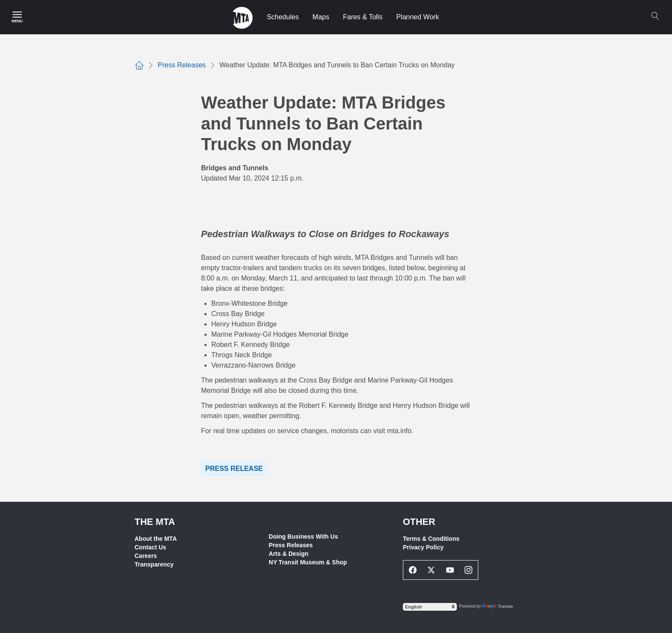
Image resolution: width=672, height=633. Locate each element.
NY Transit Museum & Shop (308, 562)
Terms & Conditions (431, 539)
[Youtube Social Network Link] (450, 570)
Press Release (234, 469)
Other (419, 522)
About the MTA (156, 539)
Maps (321, 17)
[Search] (655, 16)
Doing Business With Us (303, 537)
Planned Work (417, 17)
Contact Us (150, 547)
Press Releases (291, 545)
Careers (146, 556)
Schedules (283, 17)
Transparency (154, 564)
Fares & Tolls (363, 17)
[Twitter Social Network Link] (432, 570)
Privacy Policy (423, 547)
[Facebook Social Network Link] (413, 570)
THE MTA (155, 522)
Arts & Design (289, 554)
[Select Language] (430, 607)
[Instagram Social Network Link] (469, 570)
